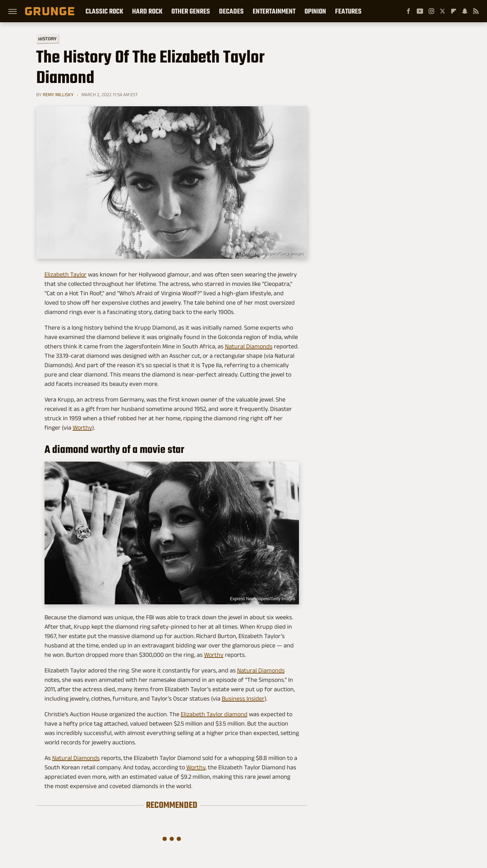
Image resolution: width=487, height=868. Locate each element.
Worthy (82, 428)
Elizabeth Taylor (66, 274)
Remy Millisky (58, 94)
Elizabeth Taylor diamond (214, 714)
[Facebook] (408, 11)
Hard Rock (147, 11)
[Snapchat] (465, 11)
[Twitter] (443, 11)
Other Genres (191, 11)
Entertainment (274, 11)
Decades (231, 11)
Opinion (315, 11)
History (47, 38)
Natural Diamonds (249, 346)
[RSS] (476, 11)
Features (348, 11)
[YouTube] (420, 11)
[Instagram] (431, 11)
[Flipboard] (454, 11)
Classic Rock (104, 11)
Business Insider (243, 698)
